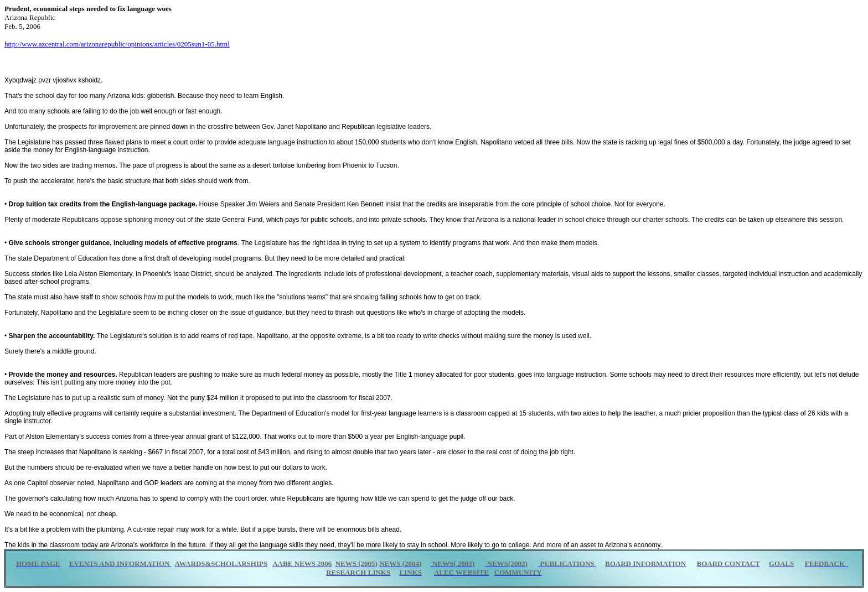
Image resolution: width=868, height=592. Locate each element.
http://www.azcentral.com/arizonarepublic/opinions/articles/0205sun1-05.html (117, 44)
